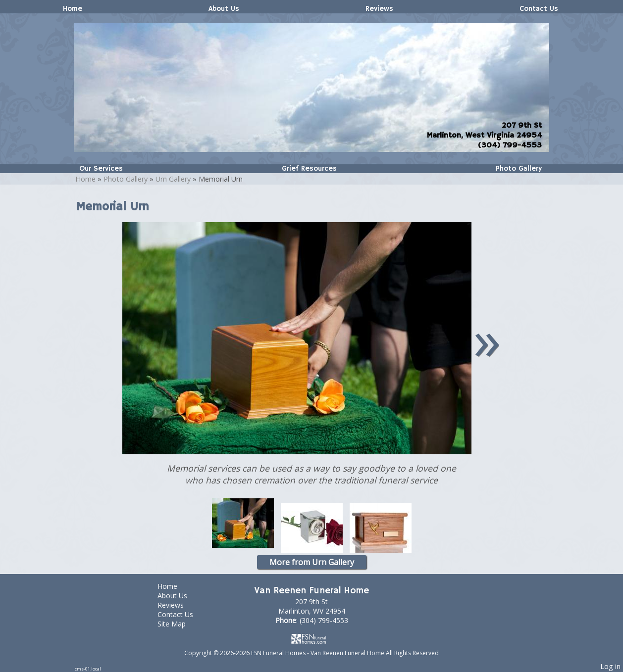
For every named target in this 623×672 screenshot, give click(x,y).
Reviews (379, 9)
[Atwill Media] (311, 639)
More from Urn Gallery (312, 562)
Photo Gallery (519, 169)
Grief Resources (309, 169)
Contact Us (539, 9)
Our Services (101, 169)
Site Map (179, 624)
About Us (224, 9)
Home (73, 9)
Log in (610, 666)
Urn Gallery (173, 179)
